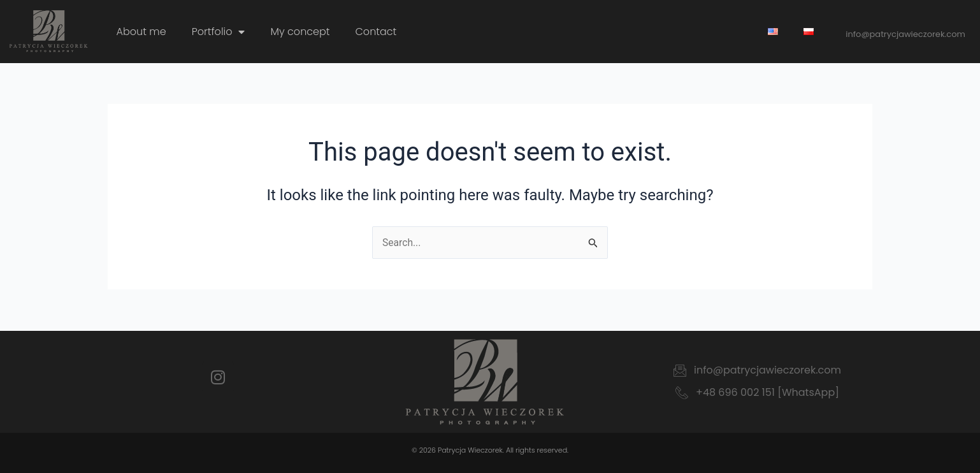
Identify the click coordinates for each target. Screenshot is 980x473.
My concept (300, 32)
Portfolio (219, 32)
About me (141, 32)
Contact (376, 32)
